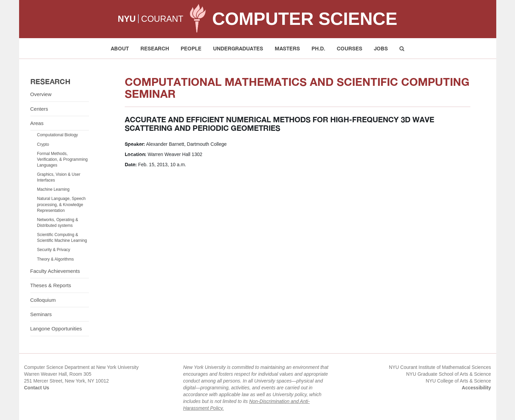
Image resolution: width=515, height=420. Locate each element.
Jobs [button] (381, 48)
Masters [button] (287, 48)
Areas (37, 123)
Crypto (43, 144)
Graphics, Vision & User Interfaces (59, 177)
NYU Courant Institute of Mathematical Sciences (440, 367)
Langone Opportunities (56, 329)
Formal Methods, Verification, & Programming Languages (63, 159)
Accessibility (476, 388)
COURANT (162, 19)
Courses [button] (350, 48)
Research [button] (155, 48)
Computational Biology (58, 135)
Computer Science (305, 19)
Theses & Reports (51, 285)
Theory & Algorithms (56, 259)
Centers (39, 109)
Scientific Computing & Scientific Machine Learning (62, 238)
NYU (127, 19)
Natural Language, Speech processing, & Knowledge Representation (62, 204)
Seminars (41, 314)
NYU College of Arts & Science (458, 381)
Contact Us (37, 388)
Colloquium (43, 300)
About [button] (120, 48)
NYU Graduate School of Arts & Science (448, 374)
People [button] (191, 48)
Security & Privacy (54, 250)
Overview (41, 94)
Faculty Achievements (55, 271)
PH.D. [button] (318, 48)
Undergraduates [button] (238, 48)
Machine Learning (53, 189)
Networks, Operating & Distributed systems (58, 223)
